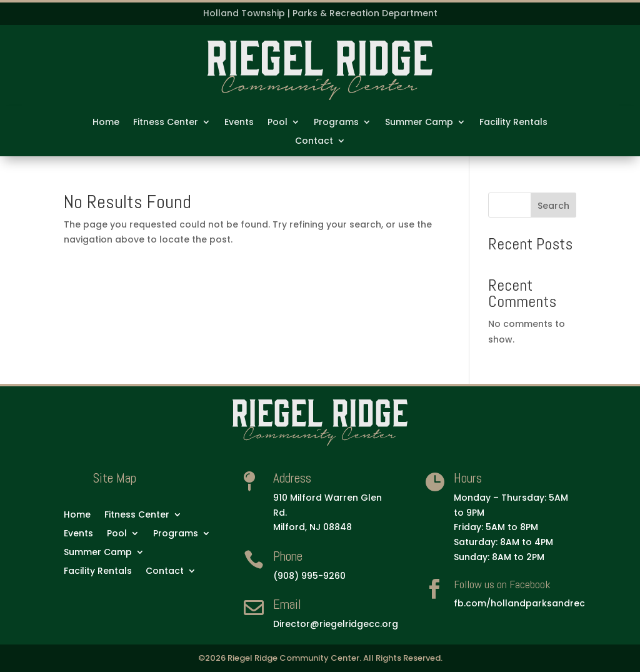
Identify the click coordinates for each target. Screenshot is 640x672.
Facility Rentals (513, 123)
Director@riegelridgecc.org (336, 624)
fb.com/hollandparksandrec (519, 603)
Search (553, 206)
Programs (336, 123)
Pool (277, 123)
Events (239, 123)
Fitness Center (166, 123)
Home (106, 123)
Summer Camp (419, 123)
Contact (314, 142)
